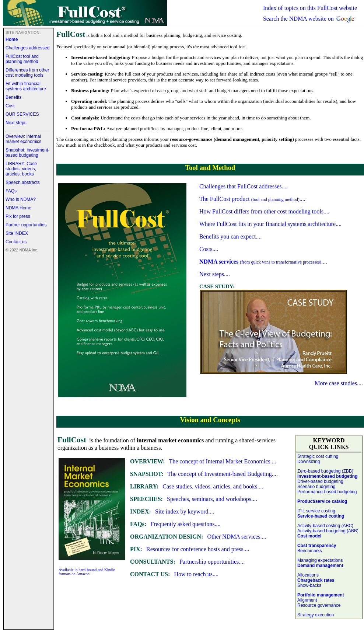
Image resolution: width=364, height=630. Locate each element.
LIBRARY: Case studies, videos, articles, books (21, 169)
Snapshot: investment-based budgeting (27, 153)
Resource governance (319, 605)
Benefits (13, 97)
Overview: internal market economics (23, 139)
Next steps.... (215, 274)
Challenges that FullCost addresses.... (244, 186)
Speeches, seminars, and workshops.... (194, 499)
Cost (10, 106)
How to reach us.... (174, 574)
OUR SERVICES (22, 114)
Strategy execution (316, 615)
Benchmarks (310, 551)
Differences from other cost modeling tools (27, 73)
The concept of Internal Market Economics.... (203, 461)
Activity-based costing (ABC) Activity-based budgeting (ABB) (328, 528)
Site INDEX (17, 233)
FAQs (11, 191)
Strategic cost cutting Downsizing (318, 459)
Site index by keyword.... (172, 511)
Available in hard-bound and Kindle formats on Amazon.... (87, 572)
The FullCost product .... (252, 199)
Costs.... (209, 249)
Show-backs (309, 585)
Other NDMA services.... (198, 537)
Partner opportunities (26, 225)
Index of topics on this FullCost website (310, 8)
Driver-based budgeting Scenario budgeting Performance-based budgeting (327, 487)
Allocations (308, 575)
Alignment (307, 600)
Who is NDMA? (21, 199)
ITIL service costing (316, 511)
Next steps (16, 123)
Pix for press (18, 216)
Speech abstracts (23, 182)
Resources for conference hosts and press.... (190, 549)
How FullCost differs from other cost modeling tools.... (264, 211)
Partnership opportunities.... (187, 562)
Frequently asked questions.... (175, 524)
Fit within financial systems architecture (26, 86)
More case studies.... (339, 383)
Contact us (16, 242)
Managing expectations (320, 560)
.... (263, 262)
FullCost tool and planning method (22, 59)
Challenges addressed (27, 48)
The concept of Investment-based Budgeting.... (204, 474)
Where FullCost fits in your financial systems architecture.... (270, 224)
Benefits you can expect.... (230, 236)
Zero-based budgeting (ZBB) (327, 474)
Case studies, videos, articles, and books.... (197, 486)
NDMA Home (18, 208)
